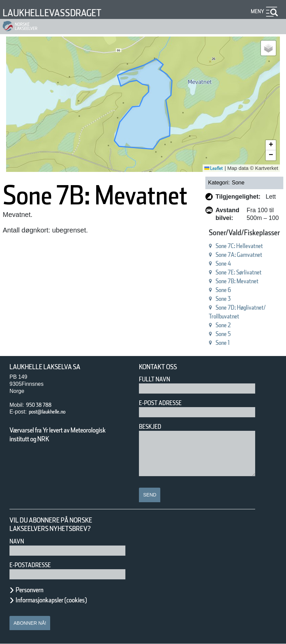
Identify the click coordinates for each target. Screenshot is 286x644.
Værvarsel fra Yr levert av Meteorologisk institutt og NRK (61, 435)
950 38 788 (42, 405)
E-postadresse (35, 565)
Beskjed (152, 427)
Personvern (35, 590)
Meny (257, 11)
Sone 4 (204, 263)
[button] (268, 48)
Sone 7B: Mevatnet (222, 281)
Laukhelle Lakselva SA (52, 367)
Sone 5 (204, 334)
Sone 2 (204, 325)
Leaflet (211, 168)
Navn (18, 541)
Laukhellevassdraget (62, 13)
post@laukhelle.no (54, 412)
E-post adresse (165, 403)
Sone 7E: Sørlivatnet (224, 272)
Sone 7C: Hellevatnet (226, 246)
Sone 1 (204, 343)
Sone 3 (204, 299)
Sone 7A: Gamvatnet (225, 255)
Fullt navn (157, 379)
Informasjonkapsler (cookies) (64, 600)
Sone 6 (204, 290)
